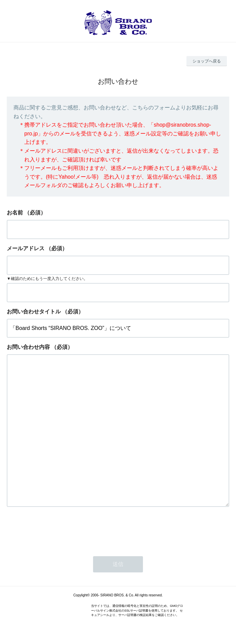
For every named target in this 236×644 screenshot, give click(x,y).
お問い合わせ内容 (28, 347)
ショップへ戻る (207, 61)
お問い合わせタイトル (34, 312)
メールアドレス (26, 248)
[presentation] (58, 530)
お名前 (15, 213)
